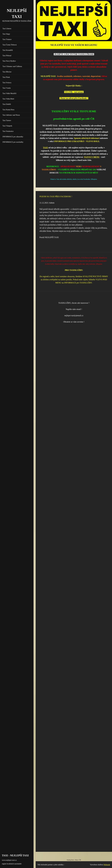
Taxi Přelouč (7, 56)
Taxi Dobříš (7, 104)
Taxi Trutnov (7, 39)
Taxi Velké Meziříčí (9, 93)
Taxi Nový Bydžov (9, 61)
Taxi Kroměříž (8, 50)
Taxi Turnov (7, 120)
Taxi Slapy (6, 34)
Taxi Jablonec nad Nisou (11, 115)
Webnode (107, 865)
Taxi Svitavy (7, 83)
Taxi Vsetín (7, 88)
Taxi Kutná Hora (8, 110)
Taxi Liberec (7, 29)
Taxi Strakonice (8, 131)
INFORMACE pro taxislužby (13, 142)
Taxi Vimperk (7, 126)
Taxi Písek (6, 77)
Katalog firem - (71, 860)
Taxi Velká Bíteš (8, 99)
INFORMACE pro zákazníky (13, 137)
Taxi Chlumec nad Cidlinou (12, 66)
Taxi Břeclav (7, 72)
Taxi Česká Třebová (10, 45)
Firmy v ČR (78, 860)
